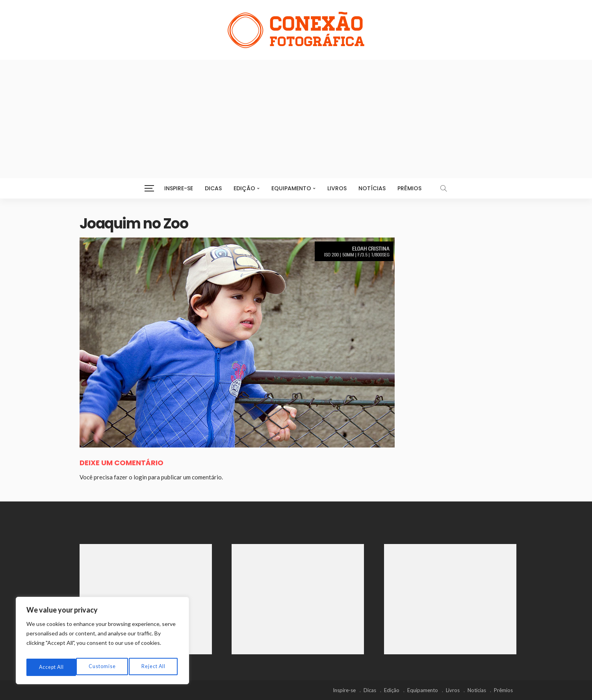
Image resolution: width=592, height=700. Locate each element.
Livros (337, 188)
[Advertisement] (296, 119)
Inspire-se (179, 188)
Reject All (103, 667)
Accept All (154, 667)
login (140, 477)
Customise (51, 667)
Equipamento (291, 188)
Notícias (372, 188)
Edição (244, 188)
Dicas (213, 188)
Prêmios (409, 188)
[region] (102, 643)
